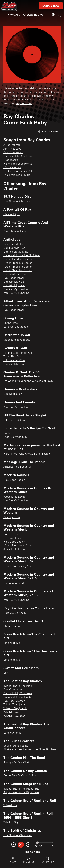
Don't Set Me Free (14, 244)
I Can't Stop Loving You (17, 546)
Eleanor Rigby (12, 215)
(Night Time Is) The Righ (18, 686)
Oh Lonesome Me (14, 583)
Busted (8, 433)
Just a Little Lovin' (14, 549)
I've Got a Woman (14, 310)
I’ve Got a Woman (14, 278)
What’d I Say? (11, 712)
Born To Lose (11, 534)
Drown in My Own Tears (18, 156)
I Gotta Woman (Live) (16, 274)
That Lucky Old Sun (15, 437)
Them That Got (12, 357)
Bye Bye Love (12, 518)
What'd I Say (11, 822)
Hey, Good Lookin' (15, 542)
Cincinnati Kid (12, 643)
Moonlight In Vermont (16, 340)
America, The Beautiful (17, 467)
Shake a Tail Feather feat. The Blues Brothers (30, 750)
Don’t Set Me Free (14, 248)
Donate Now (51, 6)
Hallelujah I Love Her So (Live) (22, 256)
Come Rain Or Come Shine (20, 776)
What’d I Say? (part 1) (16, 716)
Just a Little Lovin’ (14, 497)
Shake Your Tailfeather (16, 746)
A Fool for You (12, 145)
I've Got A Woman (14, 701)
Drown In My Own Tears (18, 694)
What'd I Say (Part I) (15, 709)
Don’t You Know (13, 690)
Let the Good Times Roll (18, 171)
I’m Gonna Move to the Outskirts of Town (28, 381)
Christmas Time (13, 626)
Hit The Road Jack (14, 420)
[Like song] (48, 131)
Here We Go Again (15, 613)
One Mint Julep (13, 394)
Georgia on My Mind (16, 252)
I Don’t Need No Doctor (18, 263)
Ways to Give (33, 15)
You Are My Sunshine (16, 289)
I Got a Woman (12, 168)
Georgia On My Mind (16, 763)
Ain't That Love (12, 149)
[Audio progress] (44, 843)
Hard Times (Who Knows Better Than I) (27, 454)
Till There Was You (14, 361)
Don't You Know (13, 153)
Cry (5, 673)
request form (24, 104)
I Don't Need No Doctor (18, 259)
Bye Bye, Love (12, 538)
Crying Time (11, 323)
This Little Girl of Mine (17, 175)
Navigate (12, 15)
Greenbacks (11, 160)
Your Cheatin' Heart (15, 231)
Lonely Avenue (12, 733)
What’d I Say (11, 806)
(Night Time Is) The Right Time (21, 789)
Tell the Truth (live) (14, 705)
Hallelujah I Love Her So (18, 164)
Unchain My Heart (14, 282)
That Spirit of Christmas (17, 201)
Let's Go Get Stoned (16, 327)
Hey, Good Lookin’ (15, 480)
